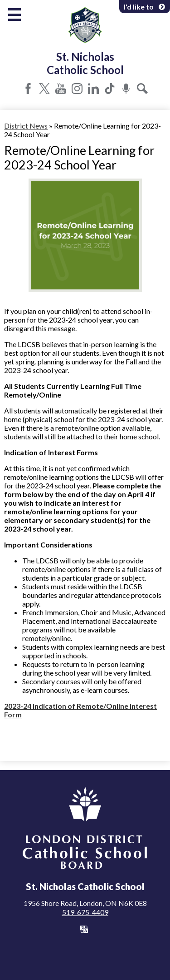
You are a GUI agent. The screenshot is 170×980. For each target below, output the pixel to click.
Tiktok (110, 89)
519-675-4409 (85, 912)
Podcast (126, 89)
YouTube (61, 89)
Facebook (28, 89)
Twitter (44, 89)
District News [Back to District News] (26, 126)
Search (142, 89)
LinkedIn (93, 89)
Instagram (77, 89)
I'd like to (145, 7)
